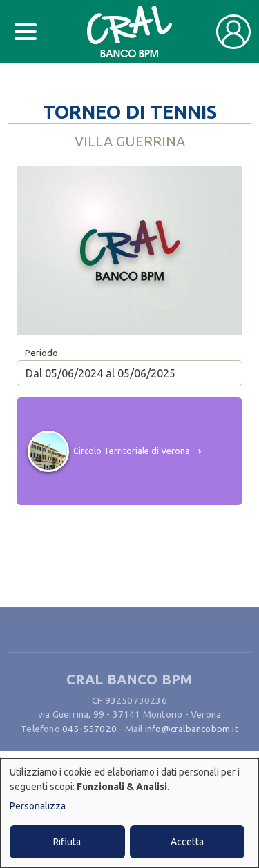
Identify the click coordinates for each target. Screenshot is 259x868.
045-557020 (89, 729)
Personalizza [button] (38, 806)
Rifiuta (67, 842)
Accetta (187, 842)
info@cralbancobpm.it (192, 729)
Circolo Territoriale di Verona (132, 451)
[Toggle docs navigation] (26, 32)
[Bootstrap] (129, 31)
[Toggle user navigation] (233, 32)
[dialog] (129, 813)
